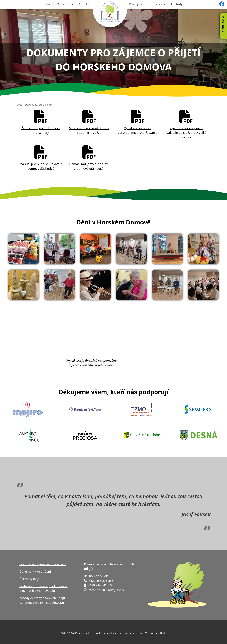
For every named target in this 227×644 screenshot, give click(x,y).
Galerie (159, 4)
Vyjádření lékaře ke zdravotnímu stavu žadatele (138, 122)
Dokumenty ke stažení (35, 571)
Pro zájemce (139, 4)
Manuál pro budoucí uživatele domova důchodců (41, 158)
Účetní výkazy (29, 579)
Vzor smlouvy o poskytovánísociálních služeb (89, 122)
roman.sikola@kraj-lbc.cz (107, 590)
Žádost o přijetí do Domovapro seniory (41, 122)
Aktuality (84, 4)
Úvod (48, 4)
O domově (65, 4)
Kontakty (177, 4)
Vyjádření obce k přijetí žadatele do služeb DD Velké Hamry (186, 124)
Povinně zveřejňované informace (43, 564)
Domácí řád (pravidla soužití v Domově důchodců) (89, 158)
